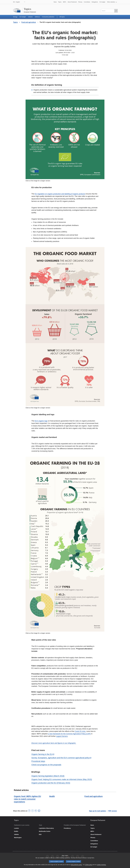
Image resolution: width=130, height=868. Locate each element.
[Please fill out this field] (109, 11)
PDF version (113, 811)
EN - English (16, 2)
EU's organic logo (41, 421)
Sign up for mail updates (98, 811)
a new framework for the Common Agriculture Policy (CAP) (69, 734)
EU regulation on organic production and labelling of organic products (60, 194)
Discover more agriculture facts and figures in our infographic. (54, 743)
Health (52, 796)
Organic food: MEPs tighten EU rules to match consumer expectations (27, 799)
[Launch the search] (116, 11)
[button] (112, 2)
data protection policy (76, 865)
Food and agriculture (94, 796)
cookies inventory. (101, 865)
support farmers (62, 736)
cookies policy (89, 865)
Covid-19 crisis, (80, 731)
